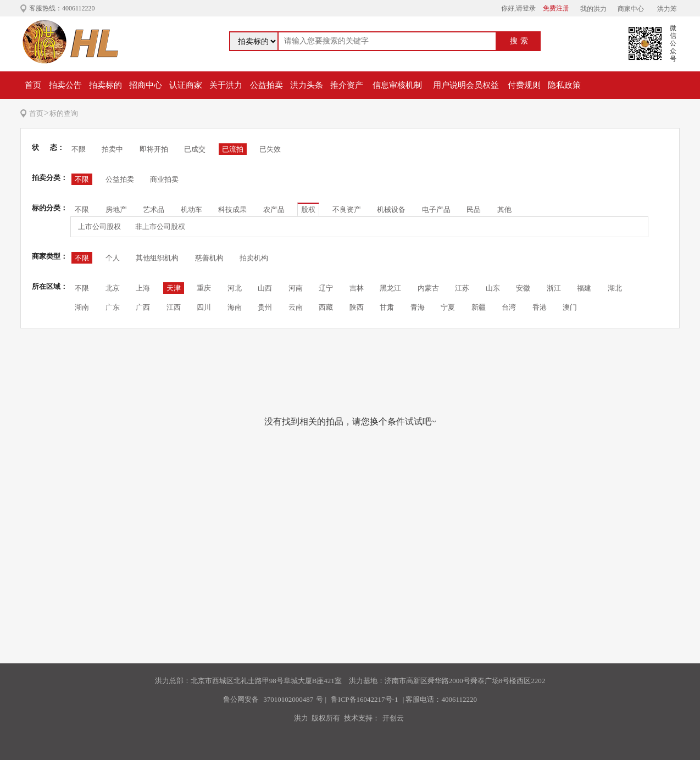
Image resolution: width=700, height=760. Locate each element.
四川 (204, 307)
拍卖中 (112, 149)
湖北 (615, 288)
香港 (540, 307)
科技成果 (232, 209)
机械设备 (391, 209)
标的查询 (64, 113)
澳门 (570, 307)
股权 (308, 209)
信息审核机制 (397, 85)
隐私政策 (564, 85)
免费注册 (556, 8)
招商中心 (146, 85)
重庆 (204, 288)
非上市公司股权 (160, 227)
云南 (296, 307)
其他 (504, 209)
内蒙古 (428, 288)
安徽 (523, 288)
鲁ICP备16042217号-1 (364, 699)
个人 (113, 258)
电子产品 (436, 209)
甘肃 (387, 307)
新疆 (479, 307)
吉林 (357, 288)
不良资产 (347, 209)
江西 (174, 307)
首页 (33, 85)
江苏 (462, 288)
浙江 (554, 288)
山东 (493, 288)
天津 (174, 288)
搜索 (520, 41)
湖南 (82, 307)
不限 (79, 149)
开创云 (393, 718)
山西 (265, 288)
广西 (143, 307)
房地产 (116, 209)
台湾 (509, 307)
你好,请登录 (518, 8)
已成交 (195, 149)
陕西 (357, 307)
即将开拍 (154, 149)
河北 (235, 288)
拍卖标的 (105, 85)
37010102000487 (288, 699)
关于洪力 (226, 85)
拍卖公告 (65, 85)
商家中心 (631, 9)
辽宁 (326, 288)
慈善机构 (209, 258)
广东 (113, 307)
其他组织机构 (157, 258)
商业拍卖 (164, 179)
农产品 (274, 209)
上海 (143, 288)
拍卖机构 (254, 258)
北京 (113, 288)
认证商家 (186, 85)
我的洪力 (593, 9)
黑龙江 (390, 288)
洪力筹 (667, 9)
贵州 (265, 307)
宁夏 (448, 307)
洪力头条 (307, 85)
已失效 (270, 149)
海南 (235, 307)
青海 (418, 307)
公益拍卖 (266, 85)
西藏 (326, 307)
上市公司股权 (99, 227)
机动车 (191, 209)
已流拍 (233, 149)
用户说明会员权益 (466, 85)
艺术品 (154, 209)
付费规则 (524, 85)
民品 (474, 209)
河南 (296, 288)
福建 (584, 288)
